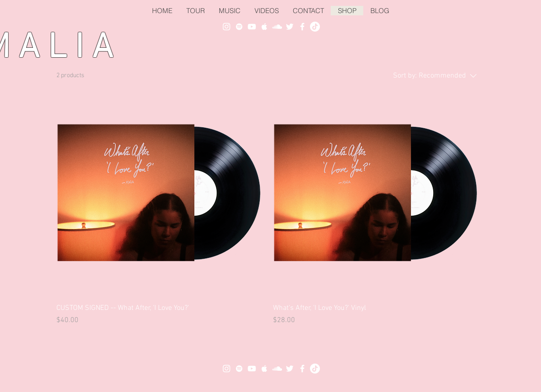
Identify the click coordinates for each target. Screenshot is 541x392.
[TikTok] (315, 27)
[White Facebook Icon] (302, 27)
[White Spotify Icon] (239, 27)
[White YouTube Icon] (252, 27)
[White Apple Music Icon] (264, 27)
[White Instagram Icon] (227, 27)
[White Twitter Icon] (290, 27)
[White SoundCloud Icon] (277, 27)
